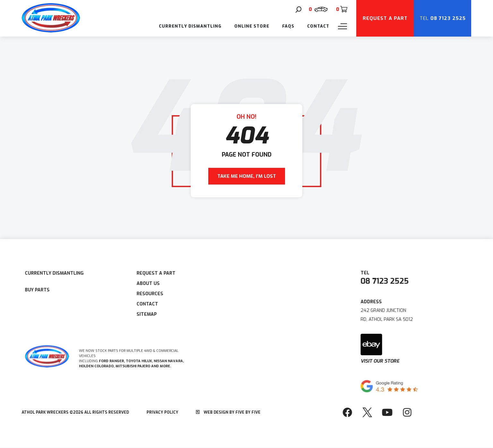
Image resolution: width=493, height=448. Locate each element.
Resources (144, 294)
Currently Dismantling (190, 26)
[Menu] (342, 26)
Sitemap (141, 314)
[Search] (298, 10)
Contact (318, 26)
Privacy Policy (156, 412)
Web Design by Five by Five (222, 412)
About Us (142, 284)
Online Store (252, 26)
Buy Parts (31, 290)
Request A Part (150, 273)
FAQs (288, 26)
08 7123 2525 (391, 281)
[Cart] (342, 9)
